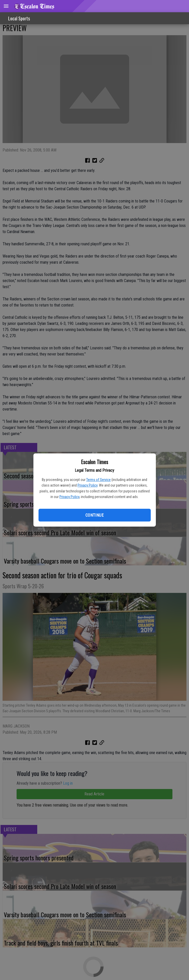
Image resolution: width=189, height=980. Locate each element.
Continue (95, 515)
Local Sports (19, 18)
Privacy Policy (87, 485)
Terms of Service (98, 480)
